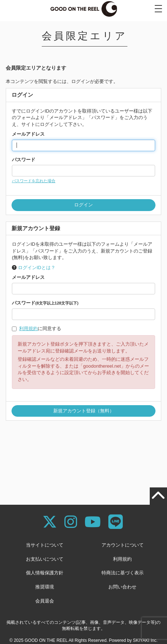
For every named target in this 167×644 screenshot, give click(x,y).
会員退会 (45, 601)
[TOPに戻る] (158, 496)
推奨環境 (45, 587)
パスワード (24, 160)
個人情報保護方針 (45, 573)
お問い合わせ (122, 587)
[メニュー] (158, 9)
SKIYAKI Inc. (145, 640)
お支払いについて (45, 559)
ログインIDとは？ (37, 268)
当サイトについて (45, 545)
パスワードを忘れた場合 (34, 181)
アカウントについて (123, 545)
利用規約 (28, 328)
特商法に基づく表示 (123, 573)
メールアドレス (28, 134)
